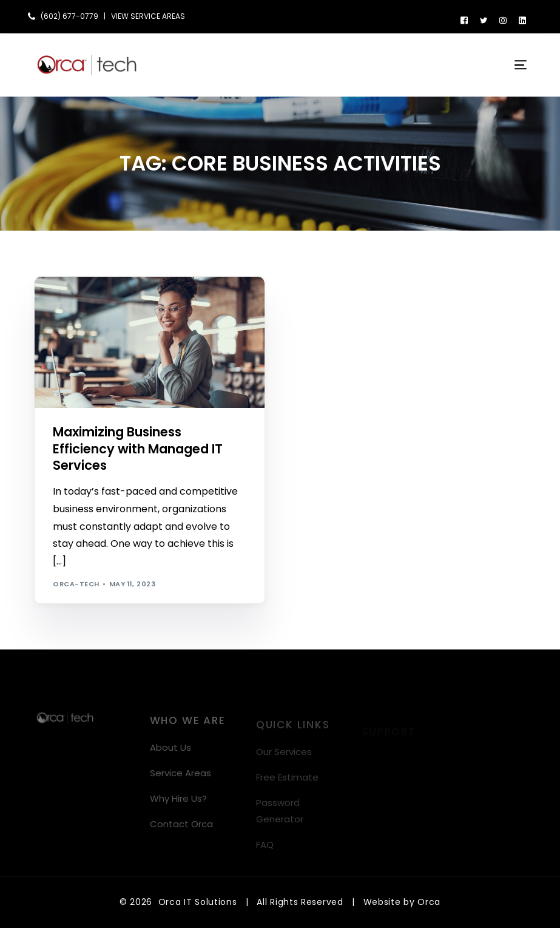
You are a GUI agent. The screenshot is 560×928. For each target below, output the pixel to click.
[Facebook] (464, 20)
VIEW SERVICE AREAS (148, 16)
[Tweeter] (484, 20)
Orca (429, 902)
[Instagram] (503, 20)
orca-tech (76, 584)
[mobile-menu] (513, 65)
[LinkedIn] (522, 20)
